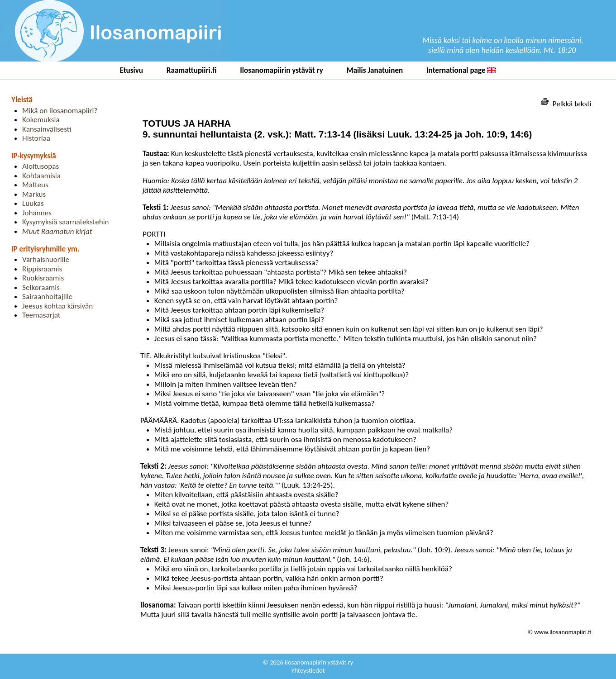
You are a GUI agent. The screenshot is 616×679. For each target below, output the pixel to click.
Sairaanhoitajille (47, 297)
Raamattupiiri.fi (192, 70)
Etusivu (132, 70)
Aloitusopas (41, 166)
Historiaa (36, 138)
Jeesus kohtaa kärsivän (57, 306)
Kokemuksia (41, 120)
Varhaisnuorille (46, 259)
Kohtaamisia (41, 176)
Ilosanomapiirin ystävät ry (282, 70)
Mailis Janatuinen (375, 70)
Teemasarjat (41, 315)
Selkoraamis (41, 287)
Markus (34, 194)
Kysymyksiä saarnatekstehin (66, 222)
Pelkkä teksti (572, 104)
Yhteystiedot (308, 670)
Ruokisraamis (43, 278)
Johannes (37, 213)
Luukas (33, 203)
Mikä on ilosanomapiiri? (60, 111)
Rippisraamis (42, 269)
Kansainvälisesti (47, 129)
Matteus (35, 185)
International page (461, 70)
